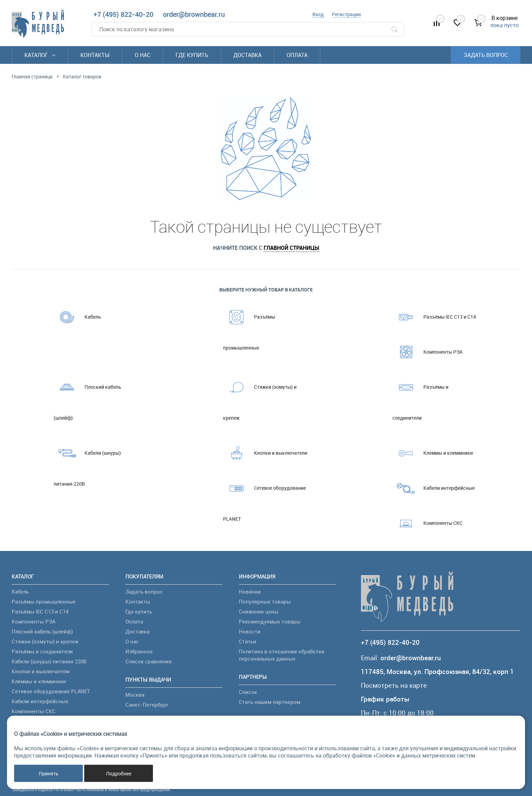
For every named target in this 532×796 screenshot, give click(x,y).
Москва (135, 695)
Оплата (297, 55)
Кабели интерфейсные (434, 488)
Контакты (95, 55)
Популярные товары (265, 601)
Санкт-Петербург (147, 705)
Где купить (192, 55)
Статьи (248, 641)
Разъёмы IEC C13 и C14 (434, 317)
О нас (143, 55)
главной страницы (291, 248)
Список (248, 692)
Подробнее (119, 773)
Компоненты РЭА (428, 352)
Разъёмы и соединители (420, 396)
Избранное (139, 651)
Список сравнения (149, 661)
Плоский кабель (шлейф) (87, 396)
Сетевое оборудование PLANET (264, 497)
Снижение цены (259, 611)
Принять (49, 773)
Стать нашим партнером (270, 702)
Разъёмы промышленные (249, 326)
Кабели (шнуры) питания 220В (87, 462)
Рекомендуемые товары (270, 621)
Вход (318, 14)
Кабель (77, 317)
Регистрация (346, 14)
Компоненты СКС (428, 523)
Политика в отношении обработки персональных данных (282, 655)
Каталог (40, 55)
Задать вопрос (486, 55)
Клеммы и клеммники (433, 453)
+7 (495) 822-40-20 (123, 14)
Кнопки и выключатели (265, 453)
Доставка (247, 55)
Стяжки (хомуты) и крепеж (260, 396)
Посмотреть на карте (394, 686)
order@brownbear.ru (194, 14)
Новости (250, 631)
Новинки (250, 592)
